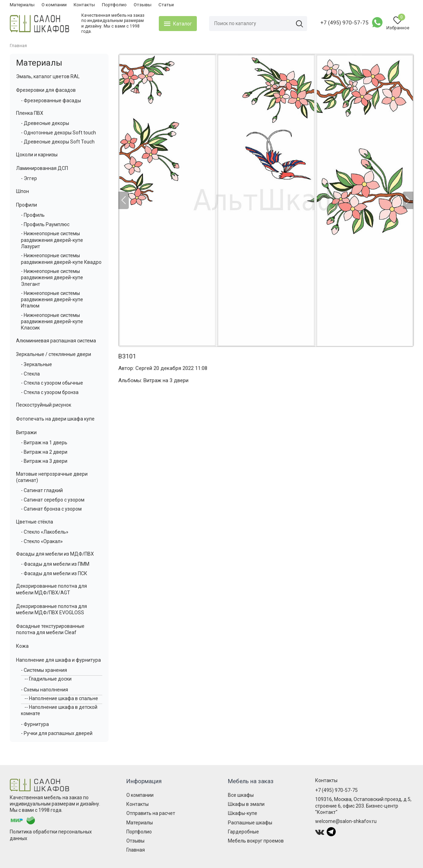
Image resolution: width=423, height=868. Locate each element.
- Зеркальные (36, 364)
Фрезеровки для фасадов (46, 90)
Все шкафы (241, 795)
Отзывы (143, 5)
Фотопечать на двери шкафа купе (55, 419)
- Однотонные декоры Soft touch (58, 133)
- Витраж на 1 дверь (44, 443)
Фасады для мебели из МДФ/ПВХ (55, 554)
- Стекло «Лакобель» (45, 532)
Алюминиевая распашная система (56, 341)
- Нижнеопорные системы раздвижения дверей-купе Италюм (52, 299)
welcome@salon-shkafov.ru (346, 821)
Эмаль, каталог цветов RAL (48, 76)
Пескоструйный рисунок (44, 405)
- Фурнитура (35, 724)
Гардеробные (243, 832)
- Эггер (29, 178)
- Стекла (30, 374)
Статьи (166, 5)
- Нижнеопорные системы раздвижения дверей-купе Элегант (52, 277)
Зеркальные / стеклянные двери (54, 354)
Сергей (144, 368)
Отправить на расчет (151, 813)
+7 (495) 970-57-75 (344, 23)
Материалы (22, 5)
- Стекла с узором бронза (50, 392)
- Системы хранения (44, 670)
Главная (136, 850)
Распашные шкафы (250, 823)
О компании (54, 5)
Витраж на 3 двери (166, 380)
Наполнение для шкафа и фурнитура (58, 660)
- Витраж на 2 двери (44, 452)
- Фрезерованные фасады (51, 101)
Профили (27, 205)
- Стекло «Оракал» (42, 541)
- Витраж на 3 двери (44, 461)
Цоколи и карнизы (37, 155)
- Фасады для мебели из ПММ (55, 564)
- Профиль (33, 215)
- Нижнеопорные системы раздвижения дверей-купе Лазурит (52, 240)
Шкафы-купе (243, 813)
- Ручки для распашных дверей (57, 733)
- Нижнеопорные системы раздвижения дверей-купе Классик (52, 321)
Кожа (22, 646)
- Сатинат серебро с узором (53, 500)
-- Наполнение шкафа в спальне (61, 698)
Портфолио (114, 5)
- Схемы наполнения (44, 690)
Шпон (23, 191)
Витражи (26, 432)
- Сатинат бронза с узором (51, 509)
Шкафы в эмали (246, 804)
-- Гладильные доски (48, 679)
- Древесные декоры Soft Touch (58, 142)
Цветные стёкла (35, 522)
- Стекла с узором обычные (52, 383)
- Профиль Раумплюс (45, 224)
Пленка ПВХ (30, 113)
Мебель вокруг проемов (256, 841)
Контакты (84, 5)
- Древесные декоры (45, 123)
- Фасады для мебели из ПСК (54, 573)
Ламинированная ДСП (42, 168)
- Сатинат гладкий (42, 490)
